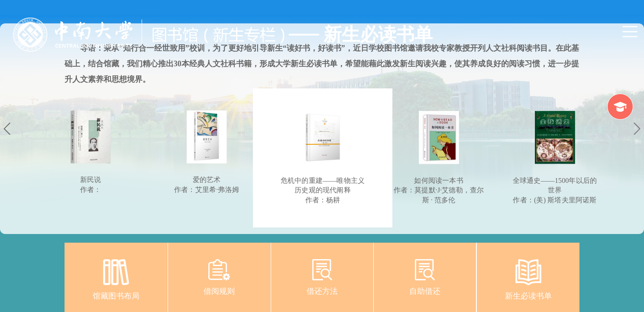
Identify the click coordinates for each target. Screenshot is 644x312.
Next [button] (637, 130)
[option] (323, 158)
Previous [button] (7, 130)
